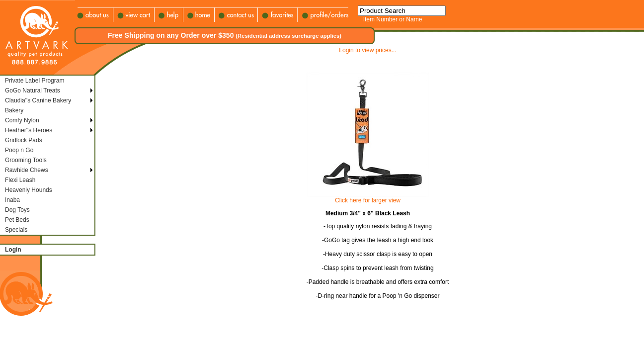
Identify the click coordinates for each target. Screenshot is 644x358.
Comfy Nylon (22, 120)
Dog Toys (17, 210)
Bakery (14, 110)
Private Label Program (35, 81)
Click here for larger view (368, 200)
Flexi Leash (20, 180)
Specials (16, 230)
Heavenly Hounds (29, 190)
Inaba (12, 200)
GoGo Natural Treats (33, 90)
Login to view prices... (367, 50)
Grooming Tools (26, 160)
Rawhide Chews (27, 170)
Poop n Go (19, 150)
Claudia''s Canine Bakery (38, 100)
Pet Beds (17, 220)
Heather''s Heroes (29, 130)
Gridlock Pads (24, 140)
